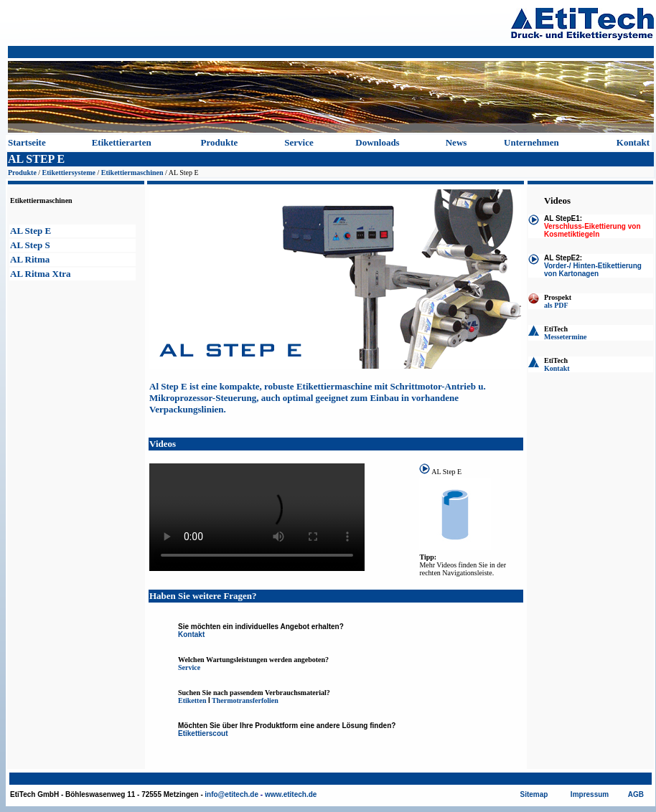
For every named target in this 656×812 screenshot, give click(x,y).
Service (299, 142)
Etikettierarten (122, 142)
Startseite (27, 142)
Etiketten (192, 700)
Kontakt (633, 142)
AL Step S (30, 245)
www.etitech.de (291, 794)
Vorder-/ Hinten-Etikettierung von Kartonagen (593, 270)
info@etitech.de (231, 794)
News (456, 142)
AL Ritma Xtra (41, 274)
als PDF (556, 305)
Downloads (377, 142)
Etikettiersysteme (69, 173)
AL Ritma (30, 259)
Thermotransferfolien (245, 700)
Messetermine (565, 337)
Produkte (220, 142)
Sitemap (534, 794)
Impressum (590, 794)
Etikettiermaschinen (132, 173)
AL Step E (31, 231)
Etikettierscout (203, 733)
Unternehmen (531, 142)
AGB (636, 794)
